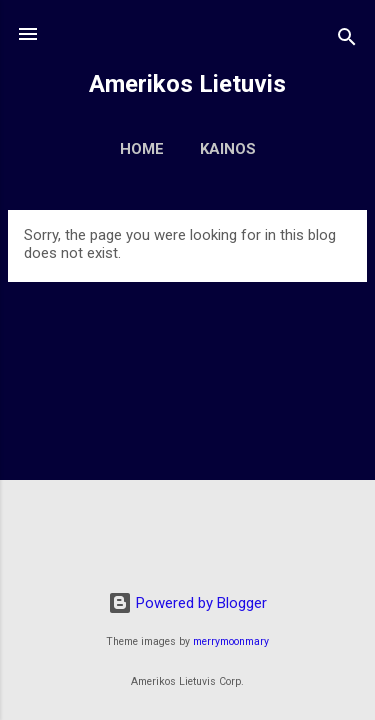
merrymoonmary (231, 641)
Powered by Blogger (187, 603)
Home (142, 149)
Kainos (228, 149)
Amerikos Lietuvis (187, 84)
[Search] (347, 40)
